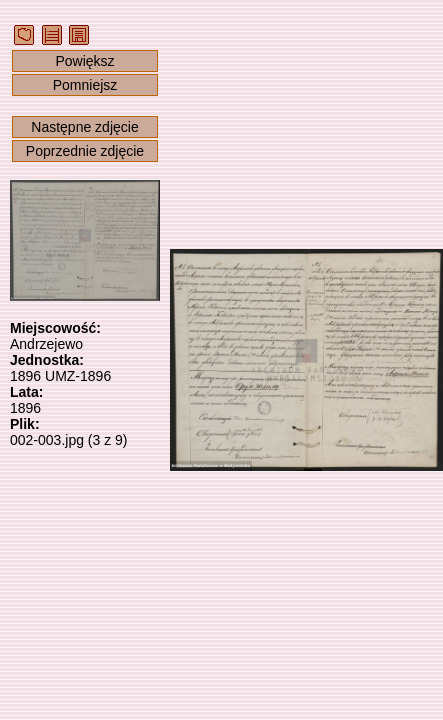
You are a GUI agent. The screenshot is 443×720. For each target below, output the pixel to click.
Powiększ (84, 61)
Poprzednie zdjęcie (85, 151)
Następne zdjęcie (84, 127)
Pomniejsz (85, 85)
